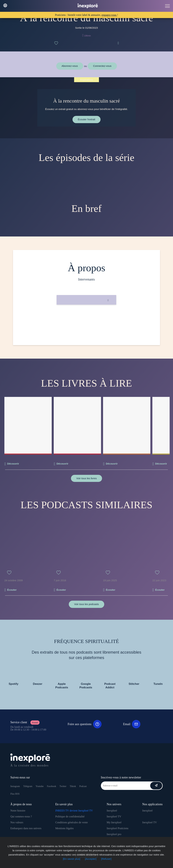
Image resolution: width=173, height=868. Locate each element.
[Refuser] (106, 859)
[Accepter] (91, 859)
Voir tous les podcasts (86, 604)
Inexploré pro (114, 834)
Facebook (52, 786)
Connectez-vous (102, 66)
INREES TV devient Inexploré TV (74, 811)
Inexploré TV (114, 816)
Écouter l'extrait (87, 119)
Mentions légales (64, 828)
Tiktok (73, 786)
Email (132, 724)
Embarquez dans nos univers (26, 828)
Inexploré (112, 811)
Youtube (40, 786)
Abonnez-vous (70, 66)
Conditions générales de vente (71, 822)
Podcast (83, 786)
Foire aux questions (85, 724)
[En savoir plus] (72, 859)
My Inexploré (114, 822)
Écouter (12, 590)
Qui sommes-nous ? (21, 816)
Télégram (28, 786)
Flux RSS (15, 794)
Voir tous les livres (87, 478)
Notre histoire (18, 811)
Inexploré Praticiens (117, 828)
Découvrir (13, 464)
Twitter (63, 786)
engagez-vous (109, 15)
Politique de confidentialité (70, 816)
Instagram (15, 786)
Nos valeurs (17, 822)
